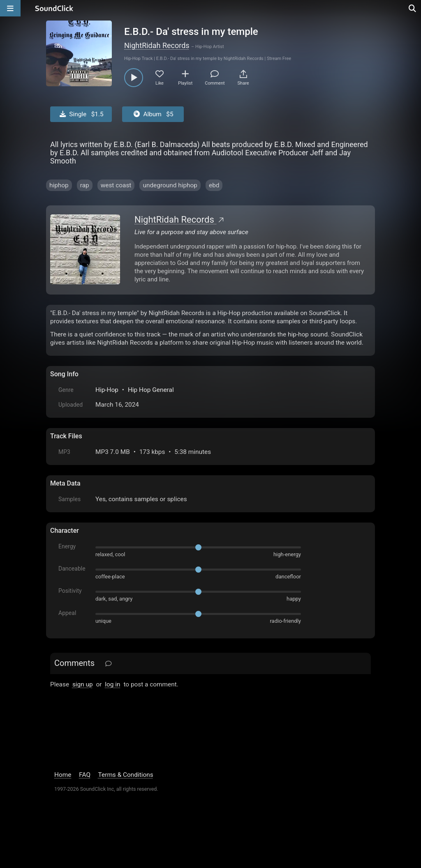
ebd (214, 185)
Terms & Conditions (126, 775)
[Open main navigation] (10, 8)
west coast (116, 185)
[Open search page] (413, 8)
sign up (83, 684)
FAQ (85, 775)
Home (63, 775)
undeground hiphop (170, 185)
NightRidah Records (157, 45)
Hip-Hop (107, 390)
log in (112, 684)
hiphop (59, 185)
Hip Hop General (151, 390)
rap (85, 185)
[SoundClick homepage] (54, 8)
